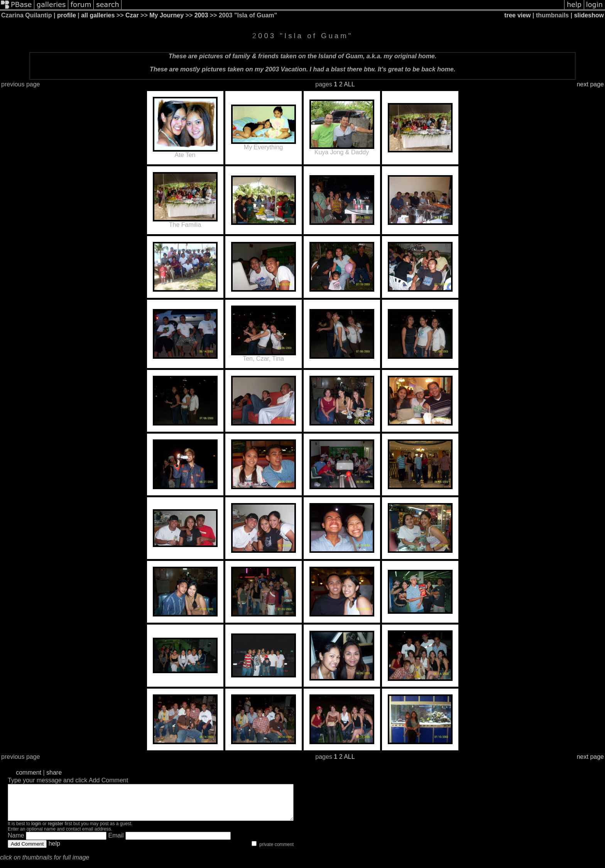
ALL (349, 84)
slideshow (589, 15)
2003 (201, 15)
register (56, 831)
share (54, 773)
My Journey (166, 15)
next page (590, 84)
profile (67, 15)
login (36, 831)
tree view (517, 15)
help (54, 850)
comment (29, 773)
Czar (132, 15)
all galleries (98, 15)
